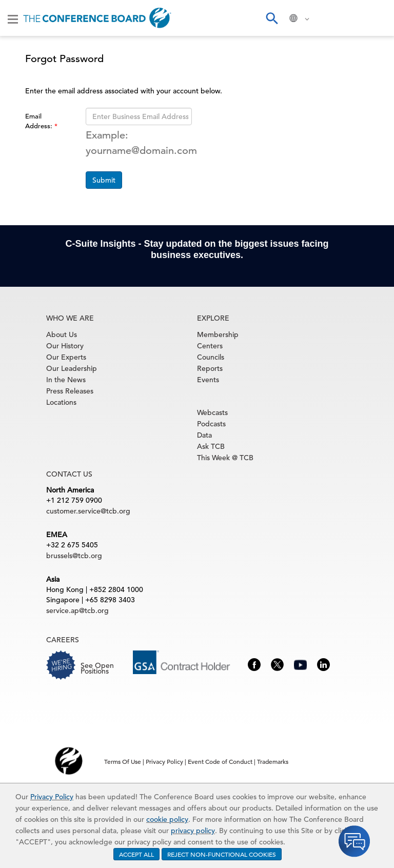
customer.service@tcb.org (88, 511)
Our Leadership (72, 368)
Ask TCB (211, 446)
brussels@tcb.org (74, 556)
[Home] (97, 18)
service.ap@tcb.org (77, 610)
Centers (210, 346)
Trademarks (273, 761)
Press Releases (70, 391)
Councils (211, 357)
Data (204, 435)
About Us (62, 334)
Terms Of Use (123, 761)
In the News (66, 380)
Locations (61, 402)
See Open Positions (97, 668)
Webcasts (212, 412)
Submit (104, 180)
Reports (210, 368)
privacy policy (193, 831)
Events (208, 380)
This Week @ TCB (225, 458)
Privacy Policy (52, 797)
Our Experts (66, 357)
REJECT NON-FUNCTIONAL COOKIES (222, 854)
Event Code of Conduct (220, 761)
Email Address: (40, 121)
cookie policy (167, 819)
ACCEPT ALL (136, 854)
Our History (65, 346)
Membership (218, 334)
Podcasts (211, 424)
